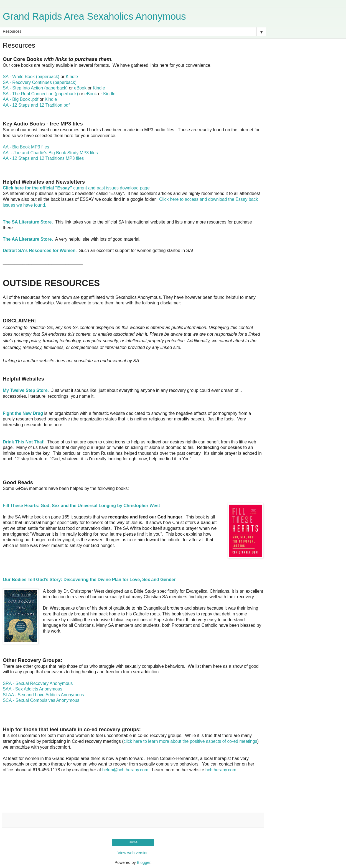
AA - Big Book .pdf (21, 99)
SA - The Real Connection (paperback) (40, 94)
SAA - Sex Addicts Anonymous (33, 689)
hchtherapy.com (221, 770)
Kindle (72, 77)
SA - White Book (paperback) (31, 77)
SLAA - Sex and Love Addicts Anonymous (43, 695)
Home (133, 842)
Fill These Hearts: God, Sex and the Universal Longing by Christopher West (81, 506)
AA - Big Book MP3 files (26, 147)
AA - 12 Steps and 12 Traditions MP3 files (43, 158)
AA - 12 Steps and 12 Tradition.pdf (36, 105)
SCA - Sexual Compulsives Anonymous (41, 700)
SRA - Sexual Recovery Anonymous (38, 683)
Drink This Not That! (24, 442)
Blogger (144, 862)
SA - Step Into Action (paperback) (35, 88)
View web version (133, 853)
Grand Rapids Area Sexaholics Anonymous (94, 16)
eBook (80, 88)
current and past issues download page (76, 188)
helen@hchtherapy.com (125, 770)
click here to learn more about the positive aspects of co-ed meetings (190, 741)
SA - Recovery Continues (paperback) (40, 82)
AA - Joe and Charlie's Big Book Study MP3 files (50, 153)
